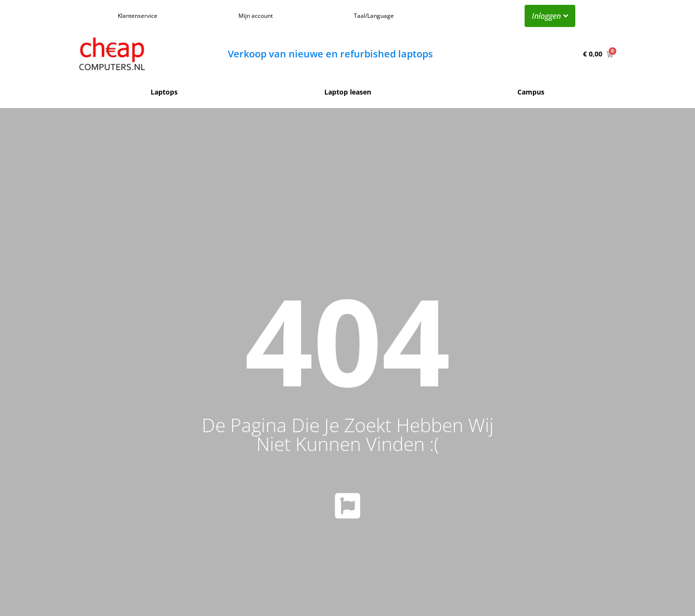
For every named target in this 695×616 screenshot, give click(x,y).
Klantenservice (138, 16)
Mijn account (256, 16)
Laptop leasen (348, 92)
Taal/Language (374, 16)
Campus (531, 92)
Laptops (164, 92)
